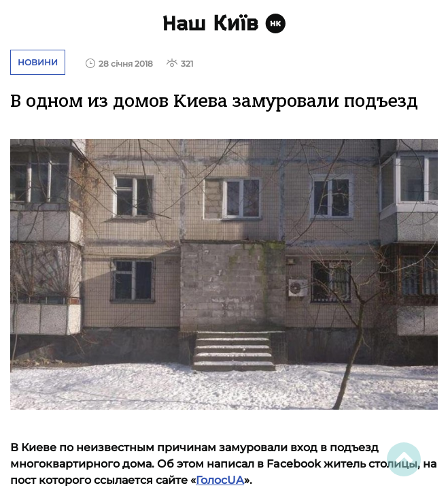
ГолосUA (220, 480)
